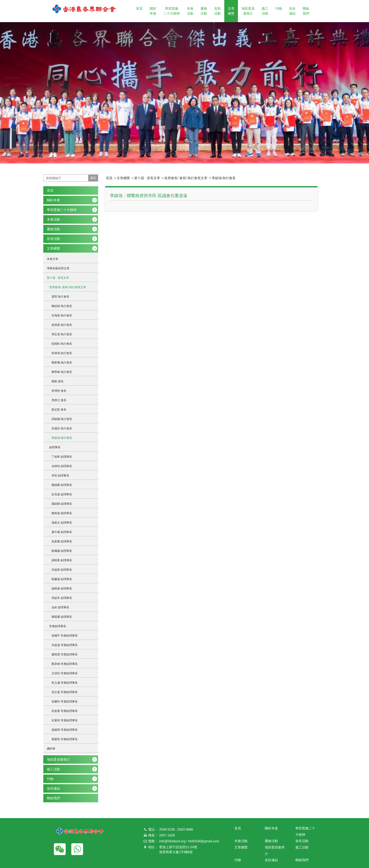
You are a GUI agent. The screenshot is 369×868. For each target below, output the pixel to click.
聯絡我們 (306, 11)
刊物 (279, 8)
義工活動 (265, 11)
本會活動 (190, 11)
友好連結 (292, 11)
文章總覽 (231, 11)
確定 (93, 178)
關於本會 (153, 11)
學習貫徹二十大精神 (172, 11)
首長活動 (217, 11)
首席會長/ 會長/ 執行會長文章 (186, 178)
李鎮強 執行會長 (224, 178)
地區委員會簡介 (248, 11)
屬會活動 (204, 11)
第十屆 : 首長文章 (147, 178)
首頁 (139, 8)
